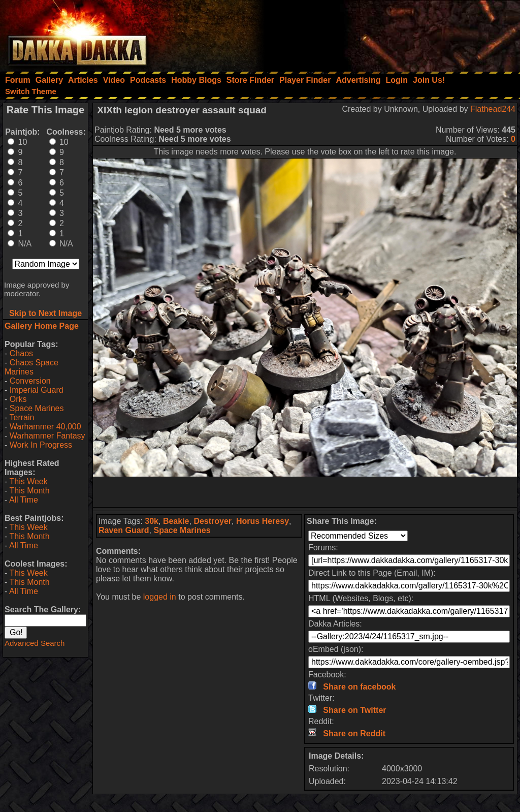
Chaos (21, 353)
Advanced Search (35, 643)
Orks (18, 399)
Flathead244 (493, 109)
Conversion (30, 381)
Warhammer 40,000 (45, 427)
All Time (24, 500)
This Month (29, 491)
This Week (28, 481)
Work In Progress (41, 445)
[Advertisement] (383, 33)
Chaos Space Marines (31, 367)
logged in (160, 597)
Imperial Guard (37, 390)
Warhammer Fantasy (47, 436)
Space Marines (37, 408)
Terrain (22, 417)
